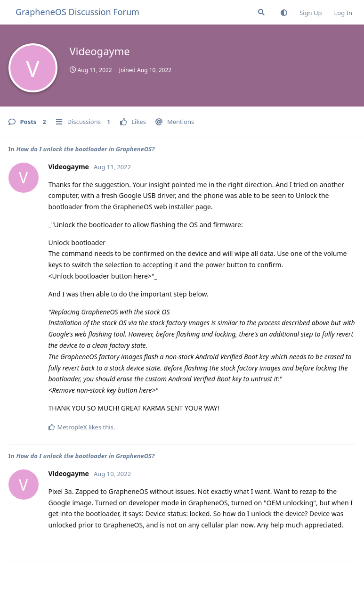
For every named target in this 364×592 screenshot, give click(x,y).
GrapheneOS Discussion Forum (77, 12)
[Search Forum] (261, 12)
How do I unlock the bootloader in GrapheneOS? (85, 149)
